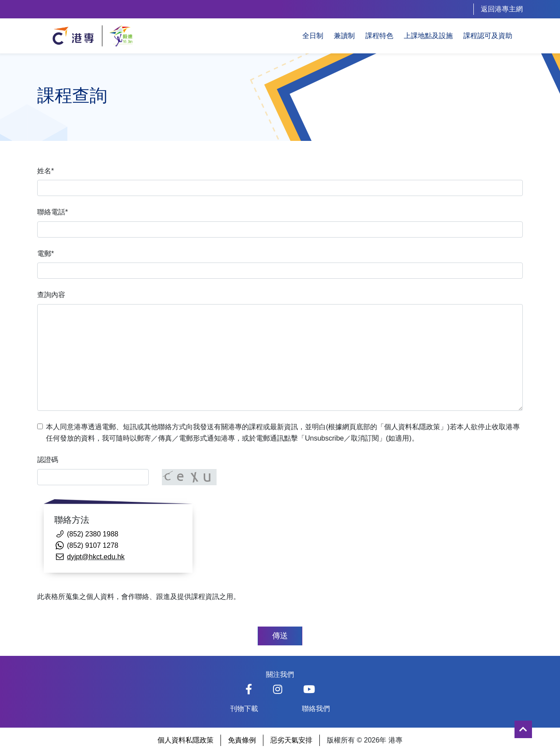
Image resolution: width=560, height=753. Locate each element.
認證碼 (48, 460)
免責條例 (242, 740)
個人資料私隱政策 (185, 740)
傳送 (280, 636)
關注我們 (280, 674)
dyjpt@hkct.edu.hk (96, 557)
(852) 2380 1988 (93, 534)
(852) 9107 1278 (93, 545)
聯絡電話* (52, 212)
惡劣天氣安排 (291, 740)
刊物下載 (244, 709)
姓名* (45, 171)
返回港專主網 (502, 9)
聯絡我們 (316, 709)
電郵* (45, 254)
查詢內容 (51, 295)
